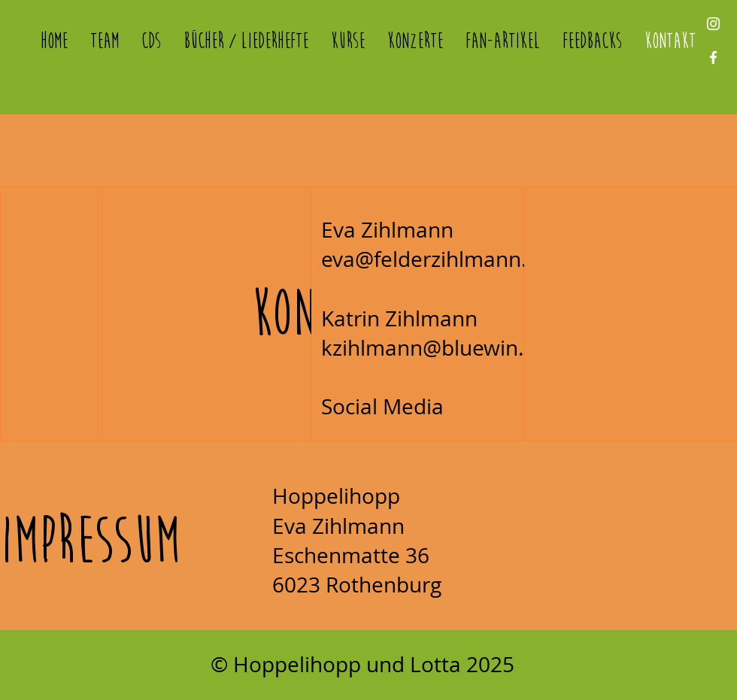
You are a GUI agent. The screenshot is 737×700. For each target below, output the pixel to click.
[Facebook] (713, 58)
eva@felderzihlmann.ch (435, 259)
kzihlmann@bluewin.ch (434, 348)
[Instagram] (713, 24)
